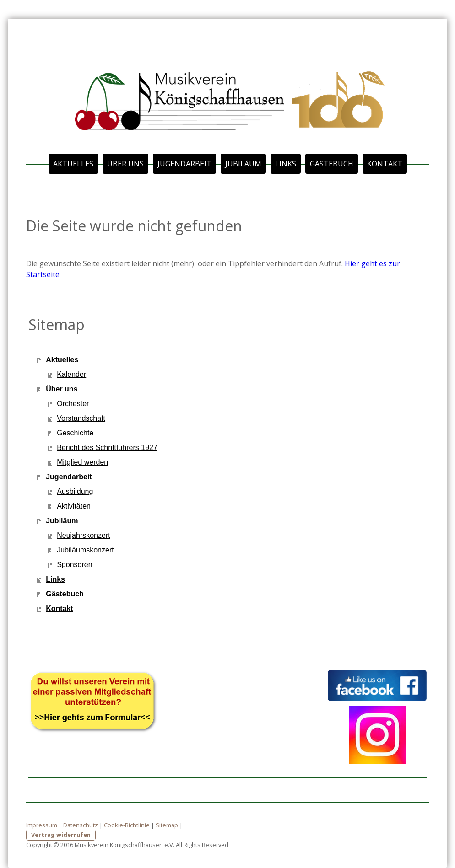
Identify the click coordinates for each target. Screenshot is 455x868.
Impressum (42, 825)
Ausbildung (75, 491)
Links (286, 164)
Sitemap (167, 825)
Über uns (125, 164)
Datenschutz (81, 825)
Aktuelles (73, 164)
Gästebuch (332, 164)
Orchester (73, 404)
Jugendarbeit (184, 164)
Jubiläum (243, 164)
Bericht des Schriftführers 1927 (107, 447)
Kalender (71, 374)
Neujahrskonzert (84, 535)
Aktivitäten (74, 506)
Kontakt (385, 164)
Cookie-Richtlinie (127, 825)
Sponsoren (74, 565)
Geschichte (75, 433)
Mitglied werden (82, 462)
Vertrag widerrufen (61, 835)
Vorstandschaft (81, 418)
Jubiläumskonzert (85, 550)
